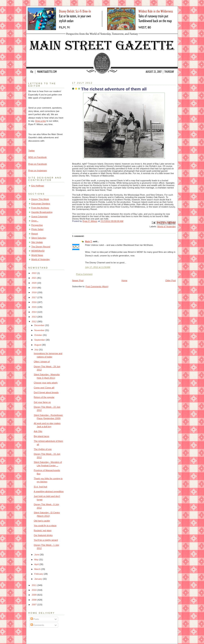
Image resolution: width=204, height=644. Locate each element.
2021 (34, 278)
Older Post (171, 280)
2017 (34, 297)
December (40, 325)
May (37, 560)
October (38, 335)
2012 (34, 322)
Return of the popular (44, 397)
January (38, 579)
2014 (34, 312)
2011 (34, 585)
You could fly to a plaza (45, 525)
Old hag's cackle (42, 521)
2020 (34, 283)
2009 (34, 595)
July (37, 350)
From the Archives (40, 208)
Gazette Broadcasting (42, 212)
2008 (34, 600)
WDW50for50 (38, 251)
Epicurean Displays (41, 204)
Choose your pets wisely (46, 383)
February (39, 574)
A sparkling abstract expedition (49, 491)
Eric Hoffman (38, 186)
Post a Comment (84, 274)
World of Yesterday (166, 226)
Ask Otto (38, 431)
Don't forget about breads (46, 392)
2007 (34, 605)
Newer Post (78, 280)
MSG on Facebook (37, 157)
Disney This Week (40, 199)
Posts (35, 619)
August (38, 345)
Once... (35, 221)
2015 (34, 307)
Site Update (37, 242)
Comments (37, 625)
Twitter (32, 151)
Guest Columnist (39, 217)
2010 (34, 590)
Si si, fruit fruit (41, 487)
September (40, 340)
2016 (34, 302)
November (40, 330)
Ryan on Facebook (38, 164)
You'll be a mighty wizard (46, 540)
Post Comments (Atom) (97, 286)
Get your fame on (42, 402)
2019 (34, 288)
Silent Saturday (39, 238)
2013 (34, 317)
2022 (34, 273)
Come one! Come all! (44, 388)
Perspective (37, 225)
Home (124, 280)
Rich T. (89, 241)
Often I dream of (42, 362)
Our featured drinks (43, 535)
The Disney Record (41, 247)
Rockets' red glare (43, 530)
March (38, 569)
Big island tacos (42, 436)
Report (35, 234)
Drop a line (41, 121)
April (37, 564)
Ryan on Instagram (38, 171)
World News (37, 255)
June (37, 555)
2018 (34, 292)
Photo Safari (37, 229)
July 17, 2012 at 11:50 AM (98, 267)
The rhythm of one (43, 449)
